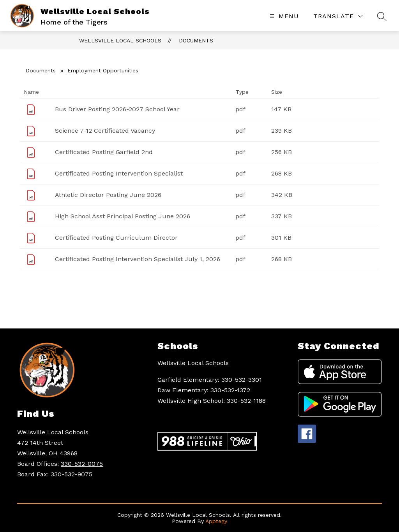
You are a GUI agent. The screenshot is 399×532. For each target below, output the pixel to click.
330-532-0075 (82, 464)
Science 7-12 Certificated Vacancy (105, 131)
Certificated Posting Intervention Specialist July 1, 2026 (138, 259)
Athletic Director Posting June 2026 (108, 195)
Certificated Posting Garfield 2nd (104, 152)
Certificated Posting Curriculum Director (116, 238)
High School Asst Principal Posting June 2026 (123, 216)
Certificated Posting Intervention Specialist (119, 173)
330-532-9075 (72, 474)
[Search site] (382, 16)
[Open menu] (283, 16)
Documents (196, 40)
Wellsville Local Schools (120, 40)
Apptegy (216, 521)
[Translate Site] (338, 16)
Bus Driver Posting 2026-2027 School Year (117, 109)
